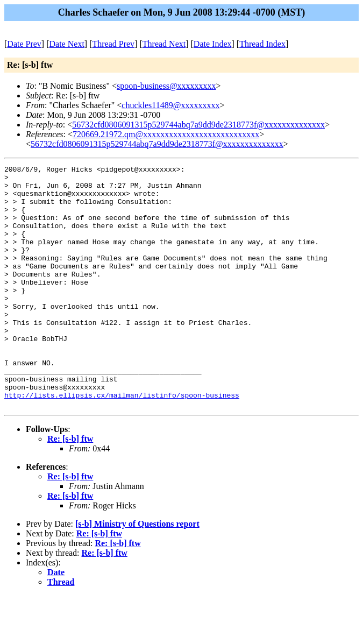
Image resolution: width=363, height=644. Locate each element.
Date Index (213, 44)
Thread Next (164, 44)
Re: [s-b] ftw (70, 487)
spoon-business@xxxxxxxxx (166, 86)
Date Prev (24, 44)
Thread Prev (113, 44)
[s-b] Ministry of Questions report (137, 572)
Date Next (67, 44)
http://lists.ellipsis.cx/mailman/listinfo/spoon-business (122, 442)
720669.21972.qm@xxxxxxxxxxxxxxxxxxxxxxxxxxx (166, 134)
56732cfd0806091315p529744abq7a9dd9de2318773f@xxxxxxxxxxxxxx (198, 125)
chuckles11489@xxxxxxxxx (170, 105)
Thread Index (262, 44)
